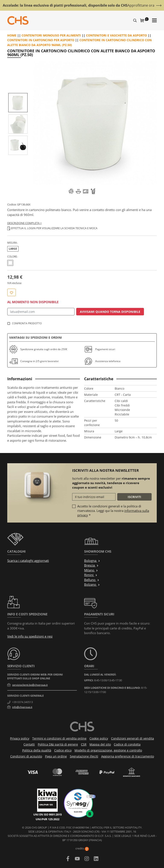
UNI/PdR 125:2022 (48, 819)
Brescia (91, 565)
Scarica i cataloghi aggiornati (28, 561)
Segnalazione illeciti (84, 756)
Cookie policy (99, 738)
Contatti (29, 744)
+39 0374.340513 (23, 702)
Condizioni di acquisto (26, 756)
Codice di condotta (127, 744)
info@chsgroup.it (22, 707)
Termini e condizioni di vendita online (59, 738)
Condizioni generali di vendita (133, 738)
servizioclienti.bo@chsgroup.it (30, 685)
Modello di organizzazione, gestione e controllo (108, 750)
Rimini (91, 575)
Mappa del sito (100, 744)
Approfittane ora (141, 5)
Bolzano (92, 584)
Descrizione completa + (24, 223)
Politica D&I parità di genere (58, 744)
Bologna (92, 561)
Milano (91, 570)
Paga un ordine (56, 756)
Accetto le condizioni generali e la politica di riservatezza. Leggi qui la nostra (113, 511)
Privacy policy (20, 738)
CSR (84, 744)
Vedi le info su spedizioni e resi (30, 636)
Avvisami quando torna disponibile (110, 312)
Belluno (92, 580)
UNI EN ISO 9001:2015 (48, 814)
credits (82, 848)
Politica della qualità (37, 750)
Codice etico (63, 750)
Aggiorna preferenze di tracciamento (128, 756)
